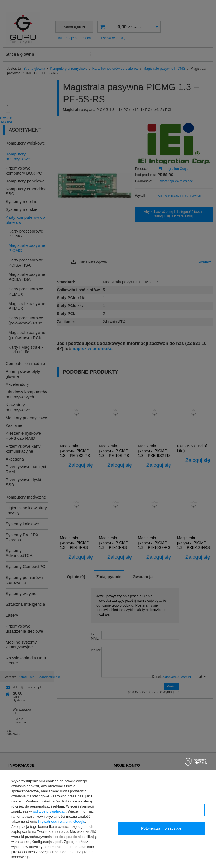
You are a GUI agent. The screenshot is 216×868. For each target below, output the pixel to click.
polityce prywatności (49, 811)
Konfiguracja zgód (161, 810)
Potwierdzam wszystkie (161, 828)
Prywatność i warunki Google (62, 821)
